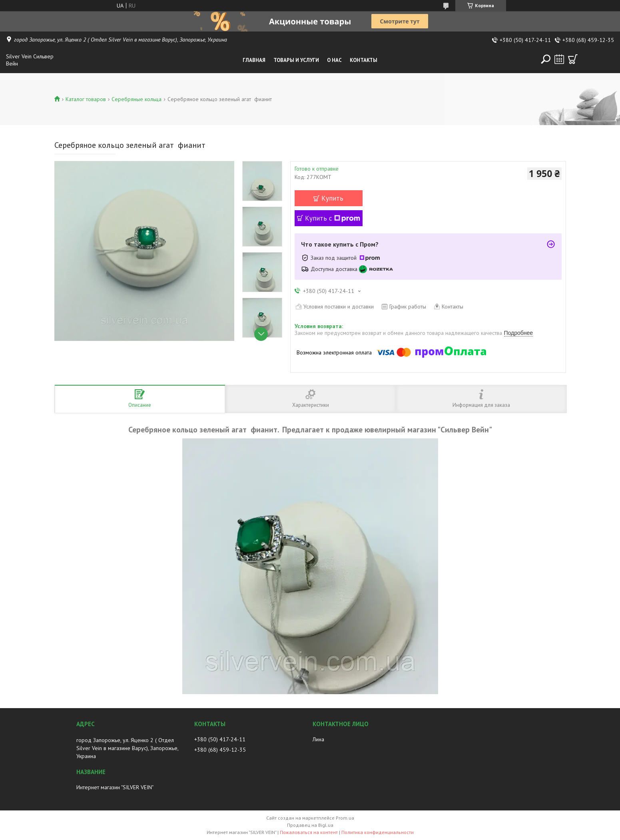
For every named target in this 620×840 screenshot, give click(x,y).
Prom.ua (345, 818)
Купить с (333, 218)
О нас (334, 60)
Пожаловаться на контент (309, 832)
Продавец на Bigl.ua (310, 825)
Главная (254, 60)
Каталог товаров (86, 99)
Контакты (364, 60)
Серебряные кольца (137, 99)
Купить (332, 198)
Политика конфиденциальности (378, 832)
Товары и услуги (296, 60)
